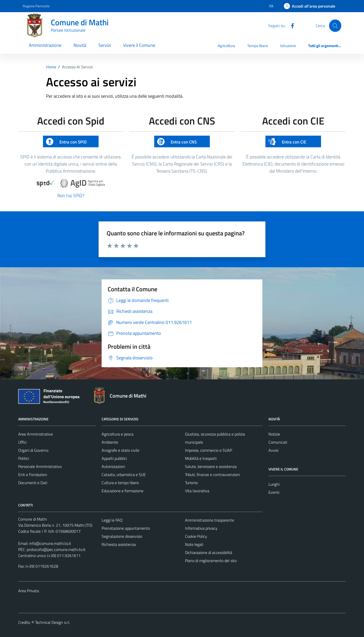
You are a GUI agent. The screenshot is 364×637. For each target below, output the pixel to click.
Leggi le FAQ (112, 520)
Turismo (191, 483)
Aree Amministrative (36, 434)
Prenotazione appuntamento (126, 528)
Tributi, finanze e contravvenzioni (212, 475)
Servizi (105, 45)
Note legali (194, 544)
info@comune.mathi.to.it (50, 543)
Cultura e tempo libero (120, 483)
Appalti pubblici (114, 458)
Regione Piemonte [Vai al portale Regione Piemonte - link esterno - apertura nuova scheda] (36, 6)
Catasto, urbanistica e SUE (124, 475)
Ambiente (110, 442)
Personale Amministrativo (40, 466)
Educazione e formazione (122, 491)
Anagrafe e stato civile (120, 450)
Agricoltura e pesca (118, 434)
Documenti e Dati (33, 483)
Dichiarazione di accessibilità (209, 552)
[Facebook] (290, 25)
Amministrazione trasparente (210, 520)
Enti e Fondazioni (33, 475)
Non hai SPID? (71, 196)
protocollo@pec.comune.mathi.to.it (56, 549)
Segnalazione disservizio (122, 536)
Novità (80, 45)
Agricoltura (226, 46)
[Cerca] (335, 26)
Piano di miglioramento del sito (211, 561)
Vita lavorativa (197, 491)
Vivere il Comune (139, 45)
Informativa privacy (201, 528)
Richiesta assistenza (119, 544)
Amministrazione (45, 45)
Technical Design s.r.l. (53, 622)
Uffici (22, 442)
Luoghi (274, 484)
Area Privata (29, 591)
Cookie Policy (196, 536)
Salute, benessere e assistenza (211, 466)
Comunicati (278, 442)
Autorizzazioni (113, 466)
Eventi (274, 492)
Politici (24, 458)
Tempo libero (258, 46)
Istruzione (288, 46)
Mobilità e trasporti (201, 458)
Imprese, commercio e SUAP (209, 450)
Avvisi (273, 450)
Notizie (274, 434)
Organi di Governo (33, 450)
